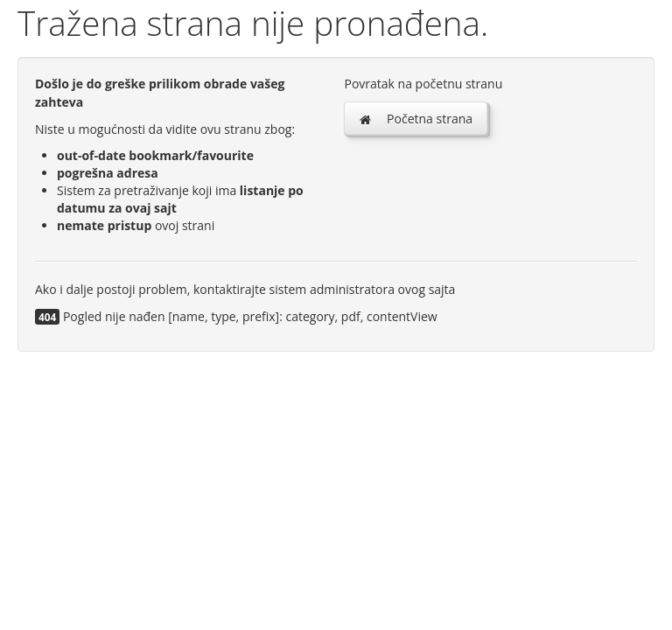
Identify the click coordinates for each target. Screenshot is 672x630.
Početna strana (416, 119)
